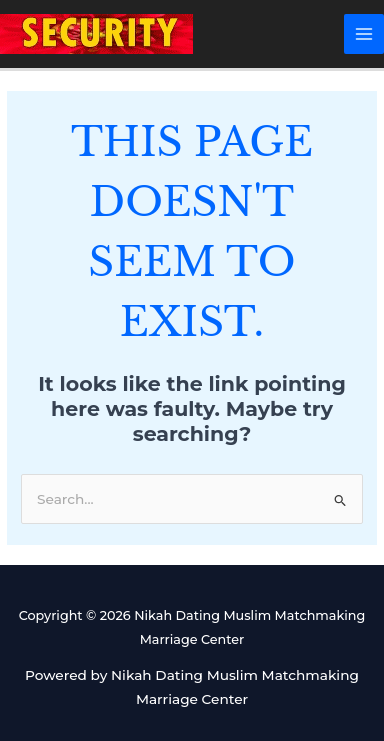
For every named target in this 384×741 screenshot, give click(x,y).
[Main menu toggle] (364, 34)
